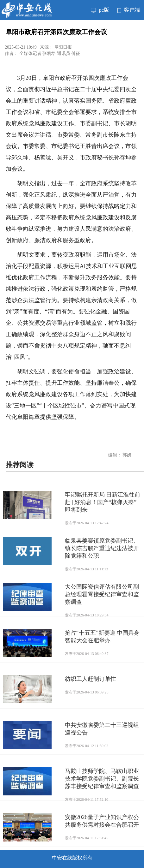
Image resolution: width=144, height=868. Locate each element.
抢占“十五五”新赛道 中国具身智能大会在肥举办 (102, 637)
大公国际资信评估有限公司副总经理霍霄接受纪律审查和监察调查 (102, 594)
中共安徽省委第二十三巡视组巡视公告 (102, 729)
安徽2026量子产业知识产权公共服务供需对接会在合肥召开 (102, 821)
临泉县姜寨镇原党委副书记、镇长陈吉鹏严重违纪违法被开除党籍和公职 (102, 548)
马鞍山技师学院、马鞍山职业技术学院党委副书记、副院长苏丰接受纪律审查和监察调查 (102, 779)
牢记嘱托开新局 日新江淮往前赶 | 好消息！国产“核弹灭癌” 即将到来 (103, 502)
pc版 (100, 10)
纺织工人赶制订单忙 (91, 679)
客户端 (129, 10)
